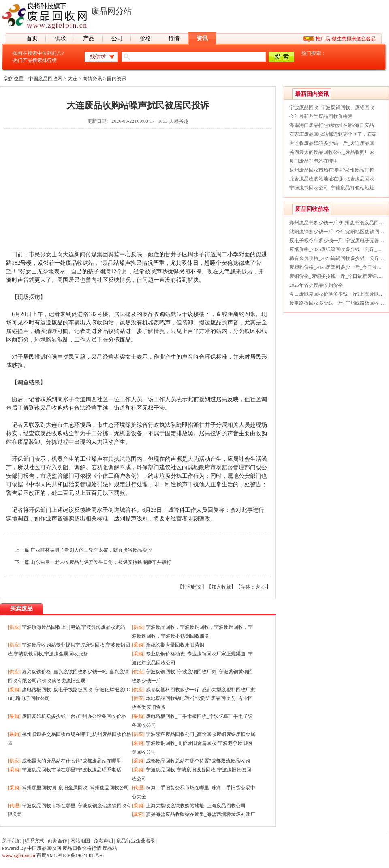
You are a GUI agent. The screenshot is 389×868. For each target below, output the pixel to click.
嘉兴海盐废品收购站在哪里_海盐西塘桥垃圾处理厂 (201, 814)
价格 (145, 38)
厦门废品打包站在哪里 (314, 161)
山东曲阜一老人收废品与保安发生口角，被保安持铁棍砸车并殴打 (101, 562)
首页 (32, 38)
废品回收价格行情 (82, 848)
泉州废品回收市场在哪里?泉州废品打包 (332, 170)
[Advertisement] (138, 193)
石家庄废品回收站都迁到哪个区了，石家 (333, 134)
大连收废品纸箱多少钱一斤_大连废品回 (332, 143)
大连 (73, 79)
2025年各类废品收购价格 (316, 285)
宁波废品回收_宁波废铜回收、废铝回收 (332, 107)
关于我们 (12, 841)
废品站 (110, 848)
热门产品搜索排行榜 (35, 60)
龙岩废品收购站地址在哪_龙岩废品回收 (332, 179)
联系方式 (34, 841)
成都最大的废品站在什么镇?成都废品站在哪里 (72, 761)
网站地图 (80, 841)
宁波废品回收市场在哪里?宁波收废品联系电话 (72, 770)
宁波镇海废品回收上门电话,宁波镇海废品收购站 (74, 627)
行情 (174, 38)
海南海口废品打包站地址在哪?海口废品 (332, 125)
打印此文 (192, 587)
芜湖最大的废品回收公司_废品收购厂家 (332, 152)
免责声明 (103, 841)
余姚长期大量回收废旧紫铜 (175, 645)
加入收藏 (221, 587)
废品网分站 (111, 11)
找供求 (98, 57)
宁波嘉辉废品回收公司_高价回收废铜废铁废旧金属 (201, 734)
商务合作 (58, 841)
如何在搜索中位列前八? (38, 53)
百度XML (47, 855)
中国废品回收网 (45, 79)
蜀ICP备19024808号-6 (81, 855)
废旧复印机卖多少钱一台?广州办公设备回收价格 (74, 716)
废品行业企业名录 (136, 841)
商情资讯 (92, 79)
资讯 (202, 38)
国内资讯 (117, 79)
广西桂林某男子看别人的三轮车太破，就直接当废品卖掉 (91, 550)
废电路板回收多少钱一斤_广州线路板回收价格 (339, 303)
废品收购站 (80, 263)
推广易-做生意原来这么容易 (346, 39)
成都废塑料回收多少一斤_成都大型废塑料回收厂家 (201, 690)
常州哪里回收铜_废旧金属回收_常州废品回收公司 (75, 788)
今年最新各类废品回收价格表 (321, 116)
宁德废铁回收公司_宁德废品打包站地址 (332, 188)
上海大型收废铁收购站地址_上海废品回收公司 (196, 806)
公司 (117, 38)
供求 (60, 38)
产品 (89, 38)
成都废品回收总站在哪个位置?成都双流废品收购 (198, 761)
